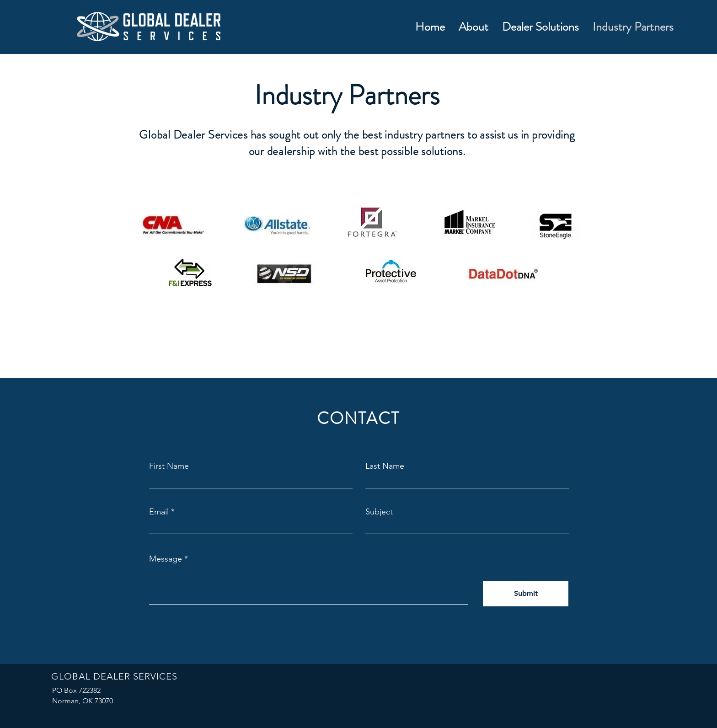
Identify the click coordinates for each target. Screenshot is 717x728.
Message (166, 559)
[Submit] (526, 594)
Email (159, 512)
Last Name (385, 466)
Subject (379, 512)
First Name (169, 466)
